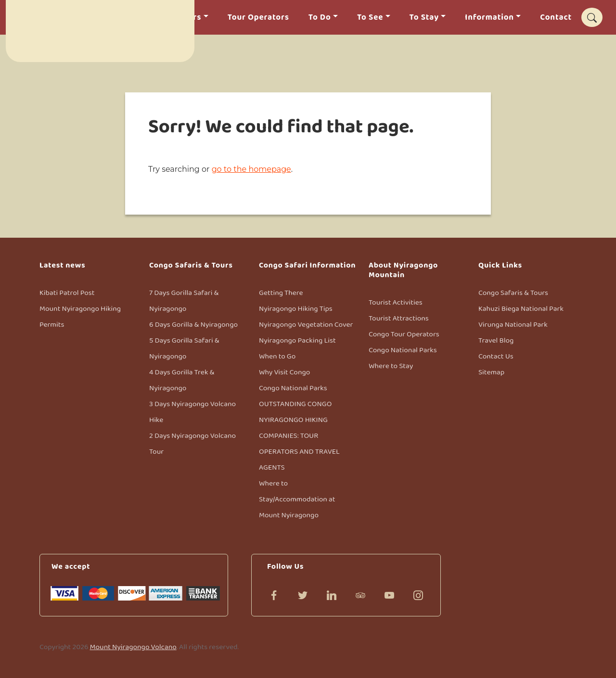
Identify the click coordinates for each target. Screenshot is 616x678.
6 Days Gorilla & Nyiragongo (193, 325)
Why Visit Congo (284, 372)
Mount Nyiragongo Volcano (133, 647)
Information (489, 18)
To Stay (424, 18)
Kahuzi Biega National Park (521, 309)
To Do (320, 18)
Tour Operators (258, 18)
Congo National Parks (293, 388)
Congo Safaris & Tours (513, 293)
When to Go (277, 356)
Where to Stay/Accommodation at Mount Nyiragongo (297, 499)
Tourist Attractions (399, 318)
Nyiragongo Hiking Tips (296, 309)
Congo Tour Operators (404, 334)
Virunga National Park (513, 325)
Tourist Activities (396, 302)
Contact (556, 18)
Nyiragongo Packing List (297, 340)
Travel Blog (496, 340)
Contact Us (496, 356)
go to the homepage (251, 169)
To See (370, 18)
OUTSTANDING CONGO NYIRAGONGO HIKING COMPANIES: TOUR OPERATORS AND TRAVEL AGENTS (299, 436)
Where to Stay (391, 366)
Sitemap (491, 372)
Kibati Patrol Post (67, 293)
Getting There (281, 293)
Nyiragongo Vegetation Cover (306, 325)
